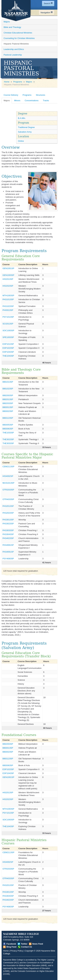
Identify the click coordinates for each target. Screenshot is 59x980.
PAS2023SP (8, 513)
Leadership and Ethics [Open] (14, 49)
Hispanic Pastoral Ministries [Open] (16, 44)
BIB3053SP (8, 425)
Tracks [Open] (46, 100)
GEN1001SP (8, 268)
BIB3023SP (8, 411)
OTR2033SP (8, 490)
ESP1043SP (8, 352)
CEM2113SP (8, 467)
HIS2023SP (8, 286)
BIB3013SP (8, 407)
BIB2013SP (8, 399)
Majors (29, 82)
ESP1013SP (8, 344)
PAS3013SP (8, 520)
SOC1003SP (8, 330)
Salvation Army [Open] (25, 132)
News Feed (38, 944)
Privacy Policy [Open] (17, 951)
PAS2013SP (8, 506)
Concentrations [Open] (32, 100)
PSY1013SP (8, 317)
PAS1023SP (8, 306)
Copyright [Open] (29, 951)
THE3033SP (8, 443)
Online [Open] (21, 141)
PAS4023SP (8, 538)
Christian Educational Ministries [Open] (18, 33)
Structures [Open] (41, 95)
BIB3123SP (8, 418)
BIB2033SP (8, 403)
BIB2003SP (8, 395)
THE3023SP (8, 439)
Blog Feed (11, 947)
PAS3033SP (8, 530)
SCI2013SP (8, 324)
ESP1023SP (8, 348)
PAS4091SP (8, 552)
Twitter (24, 944)
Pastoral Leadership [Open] (13, 55)
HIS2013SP (8, 279)
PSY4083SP (8, 559)
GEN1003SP (8, 275)
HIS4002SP (8, 476)
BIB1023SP (8, 389)
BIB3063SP (8, 429)
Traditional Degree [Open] (26, 127)
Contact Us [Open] (27, 947)
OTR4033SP (8, 499)
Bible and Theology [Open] (12, 27)
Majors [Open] (7, 22)
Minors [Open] (17, 100)
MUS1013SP (8, 483)
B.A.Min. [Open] (22, 118)
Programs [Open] (27, 95)
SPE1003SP (8, 337)
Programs (18, 82)
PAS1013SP (8, 299)
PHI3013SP (8, 310)
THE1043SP (8, 356)
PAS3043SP (8, 534)
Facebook (11, 944)
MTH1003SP (8, 295)
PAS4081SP (8, 545)
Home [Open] (7, 82)
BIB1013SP (8, 382)
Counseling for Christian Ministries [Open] (19, 38)
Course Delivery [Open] (11, 95)
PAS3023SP (8, 524)
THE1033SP (8, 433)
